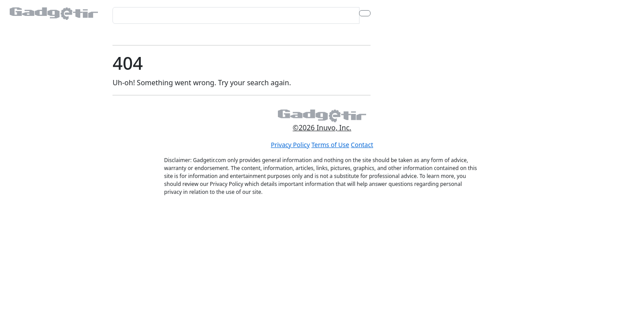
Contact (362, 145)
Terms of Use (330, 145)
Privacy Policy (290, 145)
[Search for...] (236, 15)
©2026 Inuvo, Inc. (322, 128)
